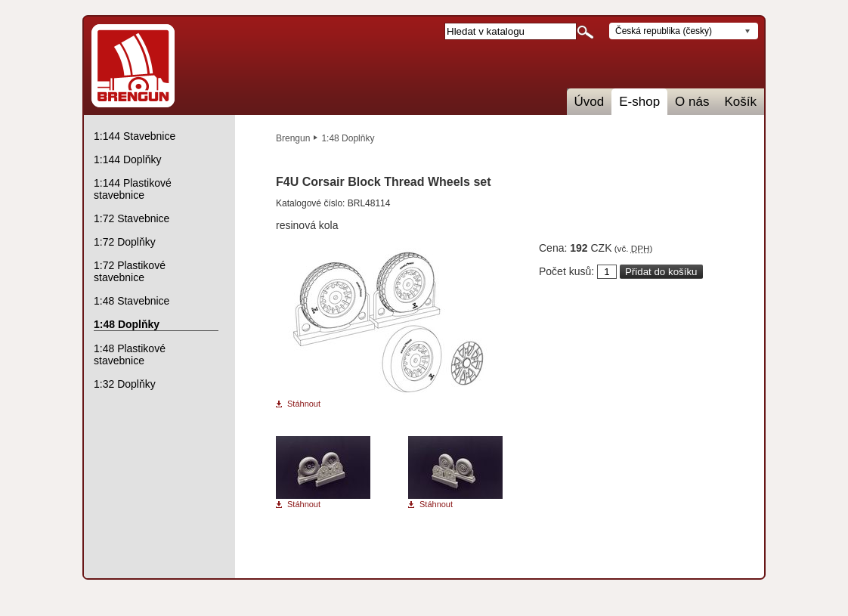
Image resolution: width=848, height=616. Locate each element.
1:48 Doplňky (348, 138)
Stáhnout (304, 404)
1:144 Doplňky (128, 159)
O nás (692, 102)
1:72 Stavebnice (132, 218)
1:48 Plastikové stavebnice (130, 354)
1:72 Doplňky (125, 242)
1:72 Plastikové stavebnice (130, 271)
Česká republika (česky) (664, 31)
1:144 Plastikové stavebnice (133, 189)
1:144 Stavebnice (135, 136)
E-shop (639, 102)
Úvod (590, 102)
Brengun (293, 138)
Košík (740, 102)
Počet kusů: (566, 271)
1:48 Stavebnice (132, 301)
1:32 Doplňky (125, 384)
